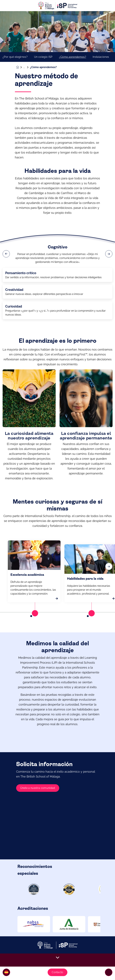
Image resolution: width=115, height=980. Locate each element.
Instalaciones (101, 57)
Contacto (58, 972)
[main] (58, 496)
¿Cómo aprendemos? (73, 57)
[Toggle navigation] (109, 972)
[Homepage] (20, 67)
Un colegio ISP (43, 57)
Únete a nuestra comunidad (38, 801)
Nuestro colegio (27, 67)
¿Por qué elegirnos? (15, 57)
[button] (6, 972)
